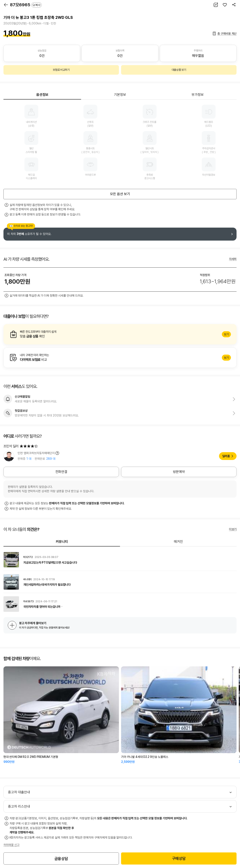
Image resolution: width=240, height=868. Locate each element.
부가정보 (198, 95)
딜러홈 (226, 456)
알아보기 (120, 334)
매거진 (178, 542)
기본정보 (120, 95)
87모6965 (26, 5)
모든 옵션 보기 (120, 194)
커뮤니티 (62, 542)
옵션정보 (42, 95)
